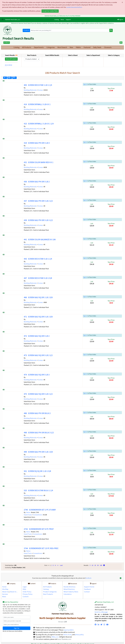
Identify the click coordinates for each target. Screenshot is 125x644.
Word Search (62, 47)
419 (37, 143)
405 (38, 85)
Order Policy (27, 592)
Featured (87, 47)
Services (5, 594)
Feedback (87, 589)
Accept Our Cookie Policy (50, 11)
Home (4, 587)
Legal (25, 587)
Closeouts (108, 47)
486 (37, 413)
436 (37, 182)
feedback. (89, 578)
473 (38, 355)
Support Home (89, 587)
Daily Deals (97, 47)
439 (38, 220)
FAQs (24, 589)
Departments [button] (39, 47)
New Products (48, 594)
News (62, 20)
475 (38, 394)
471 (38, 317)
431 (39, 162)
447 (38, 278)
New (71, 47)
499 (38, 452)
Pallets (78, 47)
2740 (40, 510)
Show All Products (11, 59)
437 (38, 201)
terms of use (67, 635)
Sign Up (17, 628)
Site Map (5, 589)
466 (38, 298)
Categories (51, 47)
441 (40, 240)
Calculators (68, 594)
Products (26, 30)
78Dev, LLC (55, 637)
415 (39, 124)
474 (37, 375)
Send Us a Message (101, 612)
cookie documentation (74, 7)
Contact (87, 592)
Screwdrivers (38, 515)
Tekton (28, 512)
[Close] (122, 3)
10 (92, 565)
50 (98, 565)
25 (95, 565)
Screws (41, 90)
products (7, 43)
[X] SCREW (9, 65)
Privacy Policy (28, 594)
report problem (69, 630)
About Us (5, 592)
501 (37, 471)
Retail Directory (69, 589)
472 (37, 336)
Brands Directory (70, 587)
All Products (27, 47)
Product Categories (50, 592)
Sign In (120, 20)
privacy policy (79, 635)
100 (101, 565)
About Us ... (14, 592)
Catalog (57, 19)
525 (38, 491)
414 (37, 105)
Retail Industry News (71, 592)
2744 (41, 548)
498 (39, 433)
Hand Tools (28, 515)
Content (26, 597)
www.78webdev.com (64, 639)
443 (38, 259)
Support (68, 20)
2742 (39, 529)
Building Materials (30, 90)
